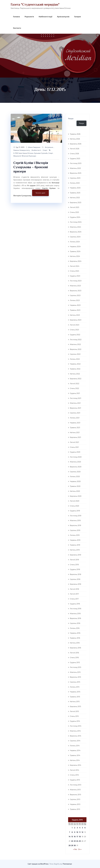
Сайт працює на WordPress (38, 864)
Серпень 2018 (75, 579)
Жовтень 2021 (75, 403)
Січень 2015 (74, 716)
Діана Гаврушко (34, 147)
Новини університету (22, 150)
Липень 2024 (75, 242)
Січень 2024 (75, 271)
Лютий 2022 (75, 383)
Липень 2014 (75, 746)
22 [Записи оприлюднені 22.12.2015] (72, 841)
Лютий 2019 (74, 560)
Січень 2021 (74, 447)
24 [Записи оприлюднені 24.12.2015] (77, 841)
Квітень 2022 (75, 374)
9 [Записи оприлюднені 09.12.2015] (75, 832)
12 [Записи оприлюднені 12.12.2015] (82, 832)
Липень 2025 (75, 183)
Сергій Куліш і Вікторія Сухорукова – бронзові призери (31, 167)
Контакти (17, 28)
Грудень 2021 (75, 393)
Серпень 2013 (75, 799)
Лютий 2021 (74, 442)
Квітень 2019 (75, 550)
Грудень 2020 (75, 452)
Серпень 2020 (75, 472)
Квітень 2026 (75, 139)
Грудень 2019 (75, 511)
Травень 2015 (75, 697)
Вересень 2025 (76, 173)
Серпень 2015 (75, 682)
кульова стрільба (41, 153)
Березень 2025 (76, 202)
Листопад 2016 (76, 609)
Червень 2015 (75, 692)
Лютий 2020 (75, 501)
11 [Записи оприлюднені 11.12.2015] (80, 832)
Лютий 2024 (75, 266)
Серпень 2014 (75, 741)
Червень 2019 (75, 540)
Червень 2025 (75, 188)
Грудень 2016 (75, 604)
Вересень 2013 (75, 794)
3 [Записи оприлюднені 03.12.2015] (77, 828)
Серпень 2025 (75, 178)
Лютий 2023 (75, 325)
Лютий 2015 (74, 711)
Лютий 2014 (75, 770)
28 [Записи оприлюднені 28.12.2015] (70, 845)
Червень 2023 (75, 305)
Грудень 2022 (75, 335)
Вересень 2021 (75, 408)
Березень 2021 (75, 437)
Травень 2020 (75, 486)
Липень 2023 (75, 300)
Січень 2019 (74, 565)
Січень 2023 (74, 330)
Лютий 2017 (74, 594)
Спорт (45, 150)
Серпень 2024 (75, 237)
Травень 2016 (75, 638)
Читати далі (40, 193)
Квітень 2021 (75, 432)
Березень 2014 (76, 765)
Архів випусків (63, 17)
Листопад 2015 (76, 667)
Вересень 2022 (76, 349)
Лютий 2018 (75, 589)
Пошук (71, 118)
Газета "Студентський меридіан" (35, 4)
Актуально (49, 147)
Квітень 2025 (75, 197)
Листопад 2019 (76, 516)
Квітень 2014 (75, 760)
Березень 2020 (76, 496)
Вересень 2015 (75, 677)
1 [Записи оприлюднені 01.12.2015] (72, 828)
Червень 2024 (75, 246)
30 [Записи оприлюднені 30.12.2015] (75, 845)
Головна (16, 17)
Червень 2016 (75, 633)
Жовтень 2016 (75, 613)
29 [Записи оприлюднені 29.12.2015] (72, 845)
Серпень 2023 (75, 295)
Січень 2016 (74, 657)
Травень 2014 (75, 755)
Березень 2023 (76, 320)
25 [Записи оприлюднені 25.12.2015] (80, 841)
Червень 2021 (75, 423)
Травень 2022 (75, 369)
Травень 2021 (75, 427)
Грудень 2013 (75, 780)
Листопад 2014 (76, 726)
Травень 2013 (75, 809)
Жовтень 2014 (75, 731)
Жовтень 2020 (75, 462)
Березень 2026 (76, 144)
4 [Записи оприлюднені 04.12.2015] (80, 828)
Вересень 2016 (75, 618)
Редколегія (29, 17)
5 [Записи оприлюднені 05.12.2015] (82, 828)
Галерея (77, 17)
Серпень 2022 (75, 354)
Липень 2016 (75, 628)
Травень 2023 (75, 310)
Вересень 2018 (76, 574)
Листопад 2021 (76, 398)
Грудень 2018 (75, 569)
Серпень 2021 (75, 413)
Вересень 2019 (75, 525)
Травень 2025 (75, 193)
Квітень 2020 (75, 491)
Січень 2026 (75, 153)
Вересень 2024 (76, 232)
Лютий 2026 (75, 149)
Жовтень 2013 (75, 790)
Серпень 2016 (75, 623)
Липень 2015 (75, 687)
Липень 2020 (75, 476)
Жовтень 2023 (75, 286)
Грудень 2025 (75, 158)
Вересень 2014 (76, 736)
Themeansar (67, 864)
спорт (51, 153)
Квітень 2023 (75, 315)
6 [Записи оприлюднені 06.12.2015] (85, 828)
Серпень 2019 (75, 530)
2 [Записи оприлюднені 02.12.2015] (75, 828)
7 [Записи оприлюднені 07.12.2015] (70, 832)
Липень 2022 (75, 359)
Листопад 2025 (76, 163)
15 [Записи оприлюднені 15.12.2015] (72, 837)
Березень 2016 (75, 648)
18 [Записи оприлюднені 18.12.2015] (80, 837)
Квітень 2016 (75, 643)
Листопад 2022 (76, 339)
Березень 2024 (76, 261)
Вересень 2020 (76, 467)
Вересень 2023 (76, 291)
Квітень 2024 (75, 256)
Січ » (80, 849)
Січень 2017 (74, 599)
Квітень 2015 (75, 701)
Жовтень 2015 (75, 672)
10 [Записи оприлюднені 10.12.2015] (77, 832)
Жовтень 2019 (75, 520)
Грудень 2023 (75, 276)
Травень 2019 (75, 545)
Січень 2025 (74, 212)
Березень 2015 (75, 706)
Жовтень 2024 (75, 227)
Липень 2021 (75, 418)
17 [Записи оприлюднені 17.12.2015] (77, 837)
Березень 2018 (76, 584)
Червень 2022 (75, 364)
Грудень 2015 (75, 662)
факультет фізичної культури (25, 156)
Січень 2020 (75, 506)
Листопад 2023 (76, 281)
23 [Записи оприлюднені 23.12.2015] (75, 841)
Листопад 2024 (76, 222)
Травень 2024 (75, 251)
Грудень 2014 (75, 721)
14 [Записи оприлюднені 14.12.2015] (70, 837)
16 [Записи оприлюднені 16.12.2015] (75, 837)
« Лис (75, 849)
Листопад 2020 (76, 457)
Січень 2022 (75, 388)
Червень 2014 (75, 750)
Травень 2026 (75, 134)
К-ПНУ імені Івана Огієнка (23, 153)
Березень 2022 (76, 379)
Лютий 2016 (74, 653)
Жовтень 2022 (75, 344)
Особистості (36, 150)
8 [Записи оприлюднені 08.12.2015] (72, 832)
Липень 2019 (75, 535)
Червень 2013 (75, 804)
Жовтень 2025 (75, 168)
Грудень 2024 (75, 217)
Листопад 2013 (76, 785)
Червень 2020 (75, 481)
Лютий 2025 (75, 207)
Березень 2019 (75, 555)
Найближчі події (45, 17)
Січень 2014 (74, 775)
